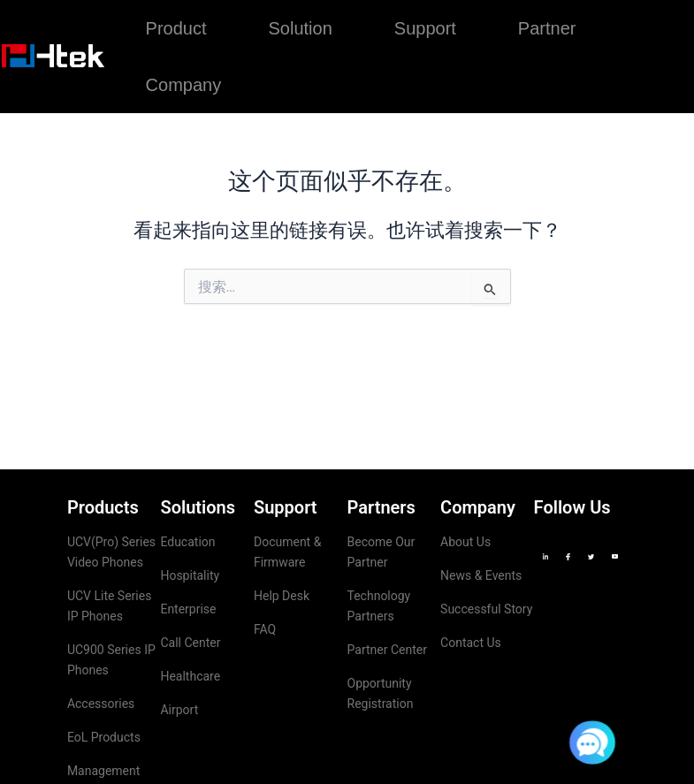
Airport (179, 710)
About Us (465, 542)
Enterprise (188, 609)
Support (425, 28)
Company (184, 85)
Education (187, 542)
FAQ (265, 629)
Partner (547, 28)
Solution (301, 28)
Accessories (101, 704)
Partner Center (387, 650)
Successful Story (486, 609)
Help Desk (282, 596)
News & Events (481, 575)
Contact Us (471, 643)
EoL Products (104, 737)
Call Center (190, 643)
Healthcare (190, 676)
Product (176, 28)
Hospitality (190, 575)
